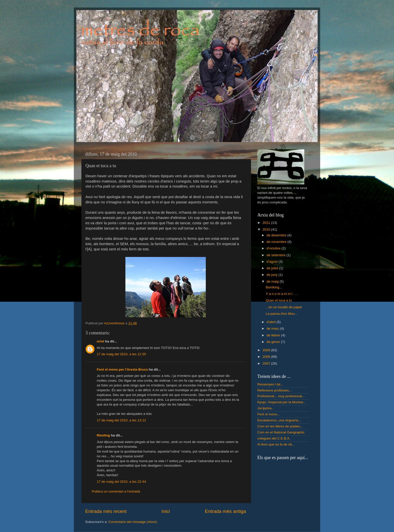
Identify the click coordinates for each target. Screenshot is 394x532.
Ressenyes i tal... (270, 384)
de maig (273, 281)
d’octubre (274, 248)
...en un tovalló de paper (284, 307)
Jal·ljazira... (266, 408)
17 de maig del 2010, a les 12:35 (121, 354)
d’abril (272, 322)
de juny (273, 275)
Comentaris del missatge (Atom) (133, 522)
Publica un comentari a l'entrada (116, 491)
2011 (267, 223)
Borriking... (274, 287)
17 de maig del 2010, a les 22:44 (121, 482)
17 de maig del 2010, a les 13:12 (121, 420)
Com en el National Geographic (281, 432)
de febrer (274, 335)
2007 (267, 363)
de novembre (277, 242)
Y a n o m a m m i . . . (282, 294)
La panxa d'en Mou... (282, 314)
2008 (267, 357)
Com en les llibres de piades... (280, 426)
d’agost (273, 262)
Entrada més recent (106, 511)
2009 (267, 350)
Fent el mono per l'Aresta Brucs (122, 369)
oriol (100, 341)
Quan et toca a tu (279, 300)
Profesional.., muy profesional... (281, 396)
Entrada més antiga (225, 511)
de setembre (277, 255)
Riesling (103, 435)
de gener (274, 342)
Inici (166, 511)
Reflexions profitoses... (275, 390)
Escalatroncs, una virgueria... (279, 420)
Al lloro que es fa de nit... (276, 444)
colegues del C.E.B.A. (274, 438)
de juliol (273, 268)
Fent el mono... (269, 414)
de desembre (277, 235)
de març (273, 328)
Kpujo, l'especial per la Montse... (282, 402)
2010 (267, 229)
